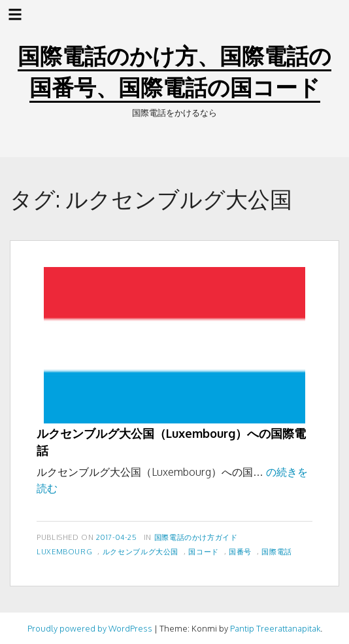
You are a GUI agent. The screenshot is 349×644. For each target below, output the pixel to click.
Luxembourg (64, 551)
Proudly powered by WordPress (90, 628)
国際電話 (277, 551)
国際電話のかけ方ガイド (196, 537)
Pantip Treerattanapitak (275, 628)
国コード (204, 551)
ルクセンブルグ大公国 (141, 551)
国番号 (240, 551)
